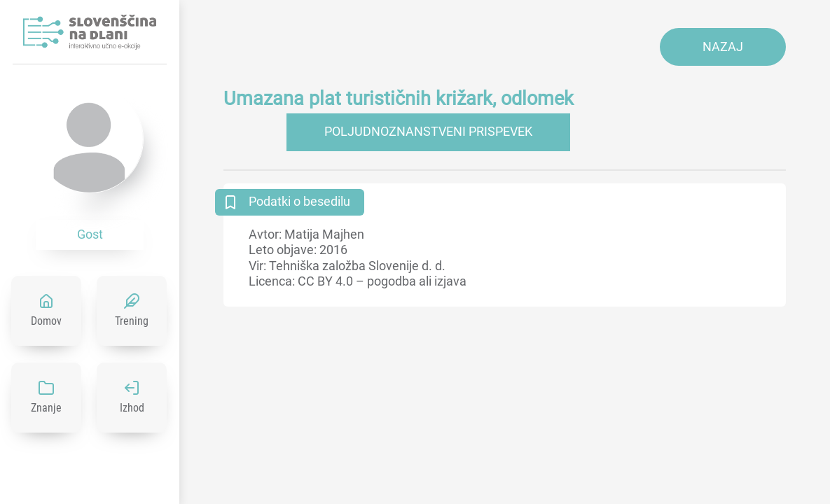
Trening (132, 321)
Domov (46, 321)
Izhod (132, 408)
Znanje (46, 408)
